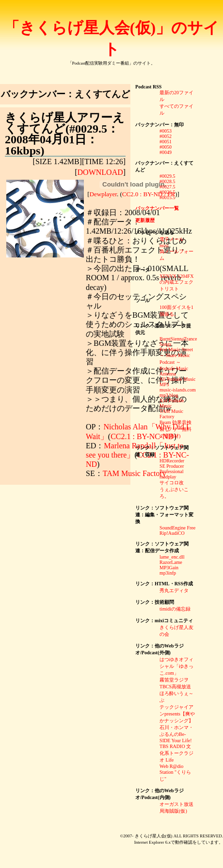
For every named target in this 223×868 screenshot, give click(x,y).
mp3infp (168, 573)
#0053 (166, 131)
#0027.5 (167, 187)
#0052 (166, 136)
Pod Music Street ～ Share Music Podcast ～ (176, 356)
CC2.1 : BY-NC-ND (142, 436)
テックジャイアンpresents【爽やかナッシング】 (177, 714)
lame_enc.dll (172, 557)
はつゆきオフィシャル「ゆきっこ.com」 (176, 666)
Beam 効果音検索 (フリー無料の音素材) (175, 429)
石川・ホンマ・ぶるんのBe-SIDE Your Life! (176, 734)
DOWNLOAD (100, 172)
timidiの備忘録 (175, 609)
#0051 (166, 142)
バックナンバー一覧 (157, 208)
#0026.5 (167, 192)
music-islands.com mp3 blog (178, 392)
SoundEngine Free (177, 528)
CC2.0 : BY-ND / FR (149, 194)
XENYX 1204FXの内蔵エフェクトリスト (176, 282)
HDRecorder (172, 461)
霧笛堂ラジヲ (174, 680)
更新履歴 (145, 220)
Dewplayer (103, 194)
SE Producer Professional (172, 469)
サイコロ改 (172, 483)
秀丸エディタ (174, 590)
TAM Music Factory (135, 473)
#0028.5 (167, 181)
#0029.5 (167, 176)
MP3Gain (169, 568)
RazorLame (171, 562)
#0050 (166, 147)
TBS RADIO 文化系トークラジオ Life (176, 753)
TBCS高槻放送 (175, 687)
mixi (164, 246)
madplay (168, 477)
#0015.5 (167, 197)
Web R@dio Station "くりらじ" (175, 773)
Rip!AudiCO (172, 533)
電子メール (172, 239)
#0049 (166, 152)
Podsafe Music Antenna (174, 371)
